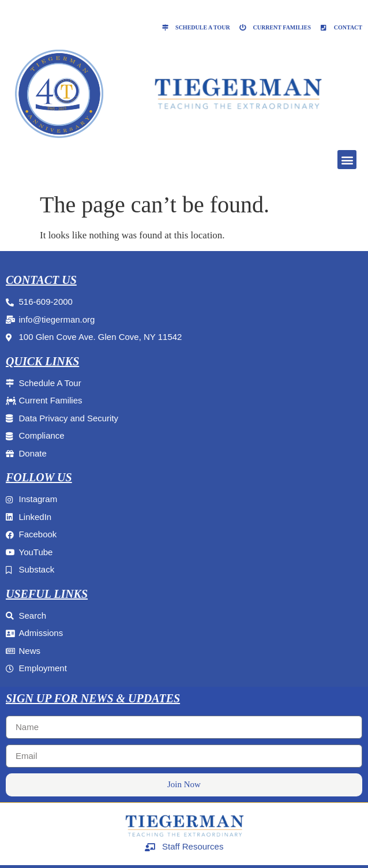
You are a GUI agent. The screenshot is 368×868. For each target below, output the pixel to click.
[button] (347, 160)
